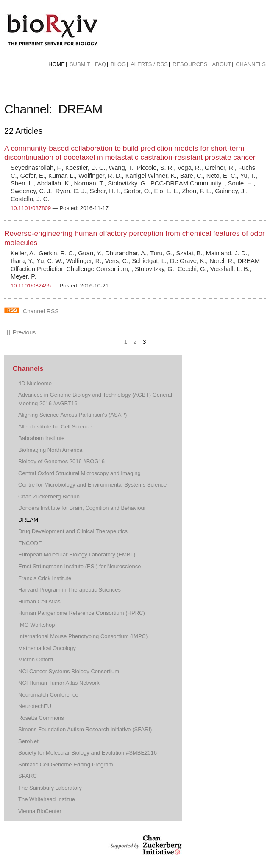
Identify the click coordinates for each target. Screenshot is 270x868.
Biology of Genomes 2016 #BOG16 (61, 461)
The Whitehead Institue (47, 799)
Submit (80, 64)
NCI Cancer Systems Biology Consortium (69, 671)
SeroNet (28, 741)
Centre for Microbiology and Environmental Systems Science (92, 485)
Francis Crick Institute (45, 578)
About (221, 64)
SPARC (28, 776)
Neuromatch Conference (48, 695)
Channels (251, 64)
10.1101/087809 (31, 208)
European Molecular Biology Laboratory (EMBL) (77, 554)
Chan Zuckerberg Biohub (49, 496)
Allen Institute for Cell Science (55, 427)
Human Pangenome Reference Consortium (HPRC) (82, 613)
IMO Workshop (37, 625)
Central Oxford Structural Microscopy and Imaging (79, 473)
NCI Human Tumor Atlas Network (59, 683)
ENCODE (30, 543)
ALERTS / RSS (149, 64)
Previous (21, 333)
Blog (118, 64)
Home (57, 64)
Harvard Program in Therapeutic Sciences (70, 590)
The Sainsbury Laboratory (50, 788)
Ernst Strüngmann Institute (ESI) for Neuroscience (79, 566)
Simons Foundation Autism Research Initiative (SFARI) (85, 729)
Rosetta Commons (41, 718)
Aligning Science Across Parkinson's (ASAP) (72, 415)
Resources (190, 64)
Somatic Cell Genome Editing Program (66, 764)
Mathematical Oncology (47, 648)
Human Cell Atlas (39, 601)
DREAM (28, 520)
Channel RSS (41, 311)
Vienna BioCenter (40, 811)
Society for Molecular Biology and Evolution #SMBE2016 (88, 753)
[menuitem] (57, 64)
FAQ (100, 64)
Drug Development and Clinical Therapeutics (73, 531)
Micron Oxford (36, 659)
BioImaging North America (50, 450)
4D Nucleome (35, 383)
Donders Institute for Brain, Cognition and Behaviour (82, 508)
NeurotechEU (35, 706)
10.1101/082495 (31, 286)
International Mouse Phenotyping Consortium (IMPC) (83, 636)
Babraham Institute (41, 438)
